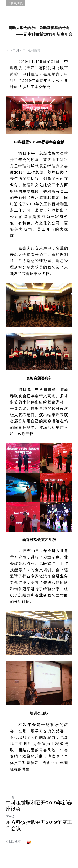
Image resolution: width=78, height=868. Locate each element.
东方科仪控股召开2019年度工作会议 (39, 825)
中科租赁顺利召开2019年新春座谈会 (39, 806)
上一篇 (10, 797)
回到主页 (15, 3)
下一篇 (10, 817)
